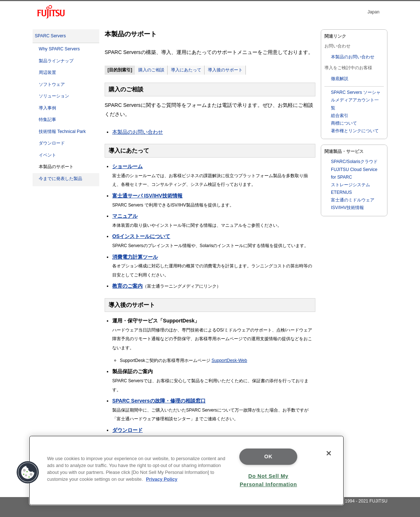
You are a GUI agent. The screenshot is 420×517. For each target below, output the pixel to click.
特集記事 (47, 120)
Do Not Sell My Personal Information (268, 480)
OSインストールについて (141, 236)
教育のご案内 (127, 286)
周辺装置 (47, 72)
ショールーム (127, 166)
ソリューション (54, 96)
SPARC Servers (50, 36)
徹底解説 (340, 79)
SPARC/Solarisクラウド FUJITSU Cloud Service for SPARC (354, 169)
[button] (28, 472)
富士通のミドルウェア (353, 200)
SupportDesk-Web (229, 360)
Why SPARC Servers (59, 49)
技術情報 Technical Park (62, 132)
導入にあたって (186, 70)
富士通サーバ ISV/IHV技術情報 (147, 196)
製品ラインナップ (56, 61)
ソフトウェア (52, 84)
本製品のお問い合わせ (138, 132)
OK (268, 456)
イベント (47, 155)
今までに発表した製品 (60, 179)
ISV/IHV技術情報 (347, 208)
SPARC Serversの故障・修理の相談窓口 (159, 401)
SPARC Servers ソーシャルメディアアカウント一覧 (356, 100)
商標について (344, 123)
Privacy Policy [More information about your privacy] (162, 479)
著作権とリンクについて (355, 131)
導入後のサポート (225, 70)
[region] (186, 470)
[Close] (329, 453)
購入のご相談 (151, 70)
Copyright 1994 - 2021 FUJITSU (356, 501)
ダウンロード (52, 143)
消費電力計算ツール (135, 257)
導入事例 (47, 108)
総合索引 (340, 116)
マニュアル (125, 216)
